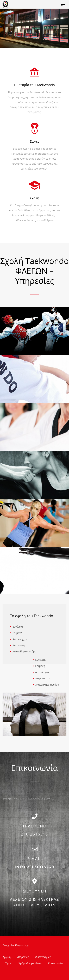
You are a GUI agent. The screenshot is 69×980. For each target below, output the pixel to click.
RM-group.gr (22, 945)
